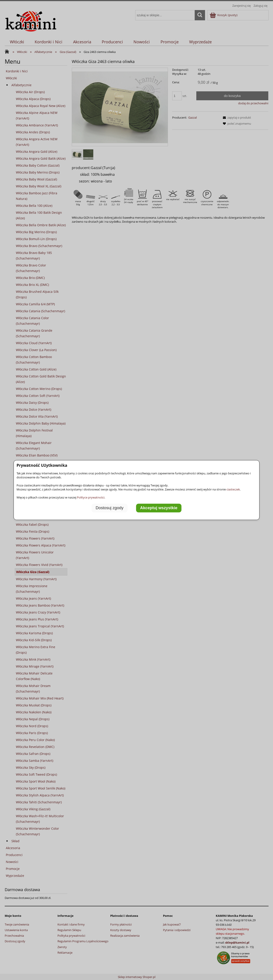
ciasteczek (233, 489)
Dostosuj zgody (110, 508)
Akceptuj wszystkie (159, 508)
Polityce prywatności (91, 497)
